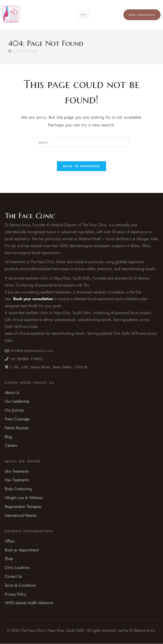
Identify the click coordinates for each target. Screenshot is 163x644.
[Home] (10, 51)
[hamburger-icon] (83, 15)
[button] (30, 383)
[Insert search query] (82, 142)
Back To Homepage (81, 166)
